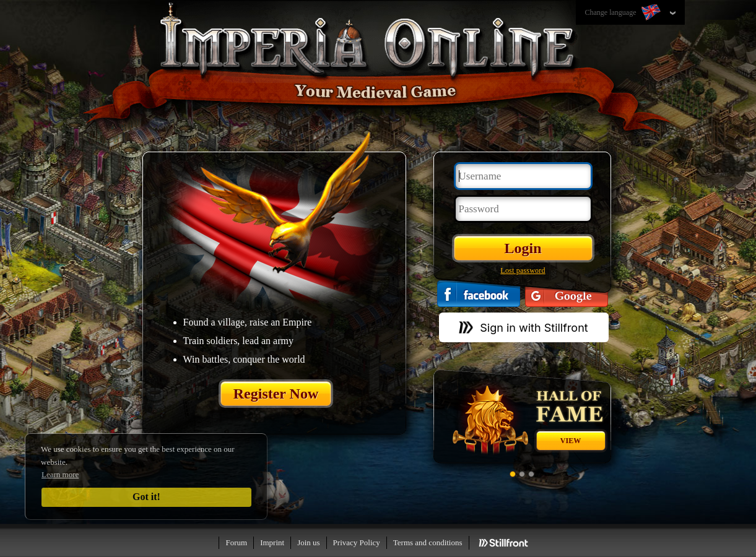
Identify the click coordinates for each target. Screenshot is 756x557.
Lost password (523, 270)
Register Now (276, 394)
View (571, 441)
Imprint (272, 542)
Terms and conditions (428, 542)
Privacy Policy (357, 542)
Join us (308, 542)
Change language (624, 13)
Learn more (60, 474)
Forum (236, 542)
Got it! (146, 497)
